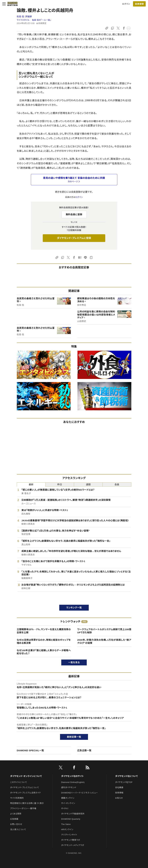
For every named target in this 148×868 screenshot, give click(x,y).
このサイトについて (19, 782)
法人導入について (18, 829)
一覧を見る (74, 662)
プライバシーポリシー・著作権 (23, 808)
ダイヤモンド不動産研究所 (73, 814)
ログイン (126, 4)
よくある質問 (16, 814)
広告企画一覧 (84, 750)
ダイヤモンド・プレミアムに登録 (74, 238)
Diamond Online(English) (73, 782)
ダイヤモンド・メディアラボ (73, 845)
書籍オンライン (68, 798)
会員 (117, 484)
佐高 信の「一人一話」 (42, 20)
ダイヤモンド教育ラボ (71, 840)
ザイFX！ (65, 808)
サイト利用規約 (17, 798)
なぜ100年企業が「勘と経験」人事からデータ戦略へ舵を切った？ (44, 652)
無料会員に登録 (74, 214)
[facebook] (74, 768)
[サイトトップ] (12, 4)
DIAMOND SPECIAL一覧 (30, 750)
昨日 (60, 484)
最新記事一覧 (74, 737)
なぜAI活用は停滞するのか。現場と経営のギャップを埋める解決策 (44, 641)
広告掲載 (14, 819)
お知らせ (119, 798)
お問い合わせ (16, 824)
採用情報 (119, 793)
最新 (31, 484)
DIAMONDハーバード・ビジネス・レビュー (79, 793)
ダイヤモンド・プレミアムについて (25, 787)
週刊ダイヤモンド (69, 787)
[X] (61, 768)
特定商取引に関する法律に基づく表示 (27, 803)
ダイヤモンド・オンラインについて (26, 776)
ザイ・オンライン (68, 803)
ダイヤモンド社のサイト (72, 776)
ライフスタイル (23, 20)
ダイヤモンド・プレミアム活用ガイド (26, 793)
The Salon (66, 824)
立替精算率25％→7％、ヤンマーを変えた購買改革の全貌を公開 (44, 631)
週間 (88, 484)
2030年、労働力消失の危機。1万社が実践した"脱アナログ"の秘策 (104, 641)
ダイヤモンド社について (126, 776)
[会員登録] (139, 4)
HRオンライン (67, 829)
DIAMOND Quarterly (71, 819)
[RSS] (88, 768)
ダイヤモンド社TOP (124, 782)
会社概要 (119, 787)
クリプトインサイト (69, 835)
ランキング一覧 (74, 608)
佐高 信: (24, 17)
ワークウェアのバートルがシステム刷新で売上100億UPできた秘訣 (104, 631)
